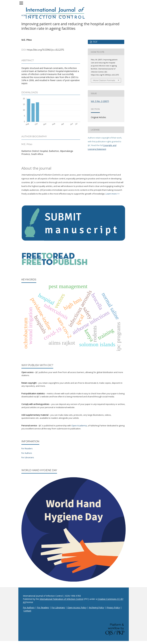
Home (24, 15)
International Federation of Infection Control (61, 599)
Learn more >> (113, 194)
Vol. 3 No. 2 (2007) (48, 15)
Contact (27, 611)
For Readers (27, 448)
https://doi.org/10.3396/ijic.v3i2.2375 (45, 50)
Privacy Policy (113, 607)
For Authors (27, 453)
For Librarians (28, 457)
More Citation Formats (104, 80)
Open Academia (79, 426)
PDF (95, 42)
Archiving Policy (96, 607)
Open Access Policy (77, 607)
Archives (33, 15)
